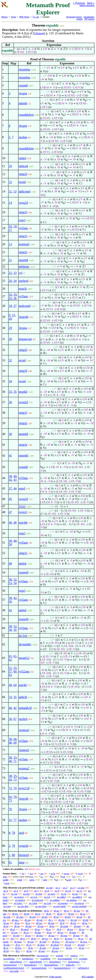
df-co (26, 932)
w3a (53, 873)
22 (10, 273)
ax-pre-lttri (23, 906)
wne (5, 877)
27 (15, 306)
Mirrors (5, 17)
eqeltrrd (24, 281)
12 (10, 182)
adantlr (23, 103)
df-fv (57, 939)
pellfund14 (83, 968)
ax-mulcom (37, 900)
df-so (48, 929)
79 (13, 846)
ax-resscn (19, 897)
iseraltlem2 (9, 959)
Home (14, 17)
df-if (62, 923)
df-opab (64, 926)
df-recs (84, 942)
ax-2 (65, 888)
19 (15, 295)
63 (10, 675)
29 (10, 328)
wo (42, 873)
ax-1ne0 (33, 903)
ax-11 (79, 891)
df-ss (28, 923)
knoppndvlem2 (39, 968)
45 (10, 499)
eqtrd (22, 488)
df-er (18, 945)
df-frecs (56, 942)
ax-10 (68, 891)
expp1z (74, 955)
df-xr (6, 948)
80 (13, 855)
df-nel (68, 917)
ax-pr (64, 894)
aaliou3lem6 (36, 962)
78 (13, 833)
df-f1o (45, 939)
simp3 (22, 158)
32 (10, 360)
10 (10, 166)
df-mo (71, 914)
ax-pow (51, 894)
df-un (6, 923)
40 (15, 476)
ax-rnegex (63, 903)
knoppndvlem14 (62, 968)
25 (10, 298)
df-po (37, 929)
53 (10, 583)
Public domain (55, 977)
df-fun (76, 936)
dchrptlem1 (55, 962)
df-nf (49, 914)
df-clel (32, 917)
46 (10, 523)
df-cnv (14, 932)
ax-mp (49, 888)
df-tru (15, 914)
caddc (6, 880)
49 (10, 685)
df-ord (16, 936)
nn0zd (22, 563)
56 (10, 601)
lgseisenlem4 (10, 965)
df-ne (56, 917)
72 (10, 788)
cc (42, 877)
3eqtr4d (23, 317)
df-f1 (23, 939)
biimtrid (24, 855)
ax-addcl (61, 897)
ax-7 (36, 891)
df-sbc (62, 920)
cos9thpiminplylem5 (14, 968)
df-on (28, 936)
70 (15, 797)
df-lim (40, 936)
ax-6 (26, 891)
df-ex (38, 914)
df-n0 (6, 951)
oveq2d (23, 203)
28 (10, 319)
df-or (66, 911)
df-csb (74, 920)
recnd (22, 182)
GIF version (89, 19)
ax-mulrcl (20, 900)
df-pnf (68, 945)
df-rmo (15, 920)
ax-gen (81, 888)
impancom (25, 339)
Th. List (36, 17)
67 (15, 719)
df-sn (85, 923)
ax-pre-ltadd (59, 906)
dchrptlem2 (74, 962)
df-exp (55, 951)
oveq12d (24, 788)
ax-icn (47, 897)
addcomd (24, 191)
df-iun (40, 926)
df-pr (6, 926)
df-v (51, 920)
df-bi (46, 911)
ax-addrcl (77, 897)
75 (10, 800)
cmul (20, 880)
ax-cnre (7, 906)
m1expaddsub (65, 959)
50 (10, 544)
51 (10, 668)
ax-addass (55, 900)
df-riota (69, 939)
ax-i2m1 (18, 903)
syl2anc (23, 228)
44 (15, 488)
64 (15, 685)
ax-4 (6, 891)
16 (10, 226)
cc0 (63, 877)
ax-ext (14, 894)
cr (53, 877)
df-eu (82, 914)
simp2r (23, 252)
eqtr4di (23, 523)
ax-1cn (23, 635)
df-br (52, 926)
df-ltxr (18, 948)
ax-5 (16, 891)
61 (10, 656)
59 (15, 630)
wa (31, 873)
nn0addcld (25, 708)
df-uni (29, 926)
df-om (31, 942)
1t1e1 (22, 506)
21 (10, 260)
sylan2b (24, 846)
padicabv (70, 965)
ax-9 (57, 891)
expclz (23, 289)
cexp (7, 883)
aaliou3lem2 (16, 962)
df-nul (51, 923)
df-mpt (77, 926)
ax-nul (39, 894)
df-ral (79, 917)
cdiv (45, 880)
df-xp (82, 929)
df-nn (81, 948)
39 (10, 434)
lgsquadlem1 (30, 965)
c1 (74, 877)
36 (10, 402)
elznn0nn (24, 70)
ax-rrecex (79, 903)
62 (10, 660)
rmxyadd (14, 971)
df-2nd (43, 942)
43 (15, 480)
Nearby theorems (87, 6)
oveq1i (23, 512)
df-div (69, 948)
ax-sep (26, 894)
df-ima (73, 932)
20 (10, 281)
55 (15, 668)
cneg (32, 880)
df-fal (27, 914)
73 (15, 779)
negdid (23, 392)
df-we (70, 929)
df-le (31, 948)
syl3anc (23, 296)
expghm (83, 959)
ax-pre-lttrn (41, 906)
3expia (23, 93)
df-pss (39, 923)
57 (10, 671)
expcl (22, 220)
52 (15, 580)
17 (10, 230)
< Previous (79, 3)
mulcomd (24, 306)
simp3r (23, 445)
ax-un (75, 894)
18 (10, 306)
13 (15, 191)
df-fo (34, 939)
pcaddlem (46, 959)
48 (15, 523)
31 (10, 820)
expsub (59, 955)
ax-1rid (48, 903)
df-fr (59, 929)
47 (10, 512)
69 (15, 743)
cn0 (69, 880)
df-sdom (55, 945)
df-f (13, 939)
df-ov (81, 939)
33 (10, 392)
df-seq (42, 951)
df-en (29, 945)
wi (23, 873)
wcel (80, 873)
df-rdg (7, 945)
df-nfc (45, 917)
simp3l (23, 371)
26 (15, 298)
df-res (60, 932)
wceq (67, 873)
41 (10, 455)
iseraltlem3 (28, 959)
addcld (23, 697)
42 (10, 480)
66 (15, 739)
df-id (13, 929)
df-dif (86, 920)
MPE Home (24, 17)
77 (15, 820)
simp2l (23, 174)
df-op (17, 926)
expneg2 (24, 730)
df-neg (56, 948)
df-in (17, 923)
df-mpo (18, 942)
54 (15, 583)
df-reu (28, 920)
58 (10, 630)
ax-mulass (72, 900)
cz (81, 880)
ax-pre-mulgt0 (79, 906)
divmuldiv (25, 644)
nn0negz (24, 266)
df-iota (64, 936)
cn (57, 880)
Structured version (74, 17)
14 (10, 203)
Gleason (39, 33)
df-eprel (25, 929)
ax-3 (72, 888)
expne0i (24, 572)
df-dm (38, 932)
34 (10, 381)
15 (13, 315)
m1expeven (43, 955)
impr (22, 862)
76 (10, 809)
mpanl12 (24, 658)
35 (15, 392)
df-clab (7, 917)
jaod (21, 833)
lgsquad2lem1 (51, 965)
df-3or (77, 911)
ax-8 (47, 891)
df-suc (52, 936)
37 (10, 488)
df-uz (29, 951)
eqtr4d (23, 685)
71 (15, 761)
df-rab (40, 920)
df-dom (41, 945)
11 (10, 191)
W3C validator (88, 977)
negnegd (24, 244)
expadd (23, 85)
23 (15, 273)
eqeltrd (23, 719)
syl (21, 273)
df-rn (49, 932)
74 (15, 788)
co (32, 877)
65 (10, 797)
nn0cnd (23, 166)
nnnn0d (23, 260)
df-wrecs (70, 942)
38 (10, 476)
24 (15, 281)
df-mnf (81, 945)
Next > (91, 3)
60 (15, 671)
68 (10, 743)
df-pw (73, 923)
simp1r (23, 236)
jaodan (23, 137)
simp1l (23, 212)
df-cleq (20, 917)
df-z (18, 951)
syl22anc (24, 671)
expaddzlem (26, 115)
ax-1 (58, 888)
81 (10, 862)
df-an (56, 911)
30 (10, 339)
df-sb (60, 914)
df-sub (43, 948)
